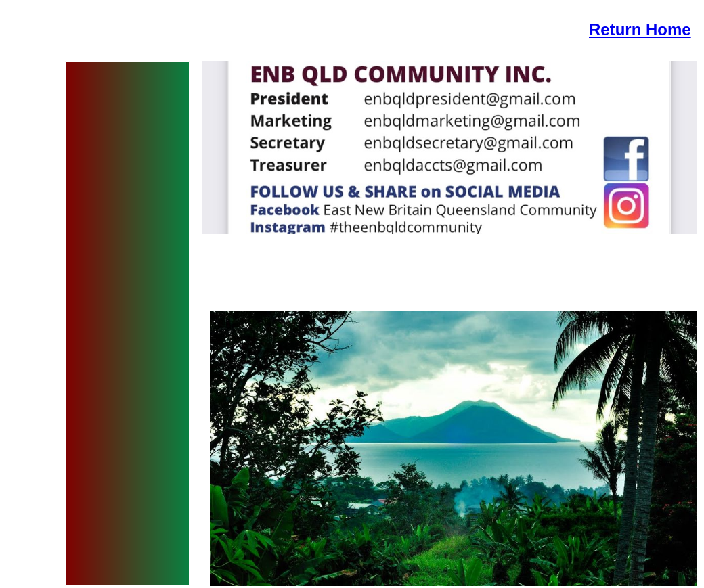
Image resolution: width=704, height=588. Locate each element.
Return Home (640, 29)
